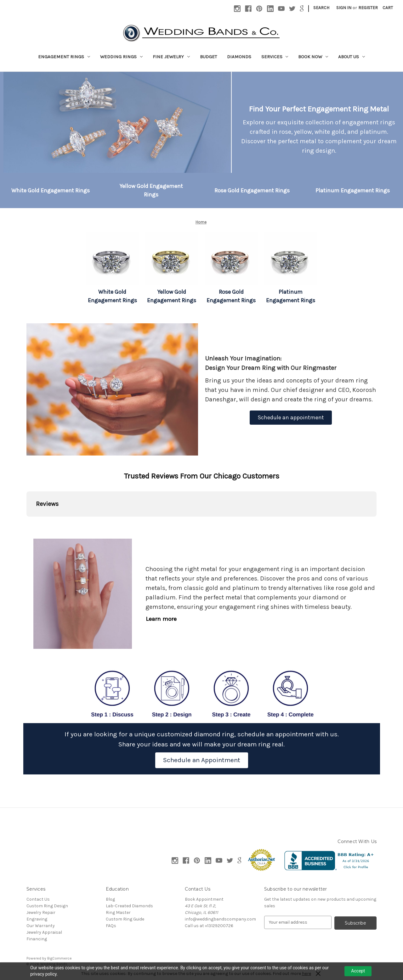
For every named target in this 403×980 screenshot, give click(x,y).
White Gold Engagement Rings (51, 190)
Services (275, 57)
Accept (358, 971)
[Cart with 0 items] (388, 8)
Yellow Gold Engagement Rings (151, 190)
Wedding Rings (121, 57)
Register (368, 8)
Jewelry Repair (41, 912)
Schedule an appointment (291, 417)
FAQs (111, 926)
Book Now (313, 57)
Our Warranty (41, 926)
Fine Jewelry (171, 57)
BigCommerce (60, 958)
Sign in (344, 8)
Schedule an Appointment (202, 760)
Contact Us (38, 899)
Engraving (37, 919)
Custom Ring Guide (125, 919)
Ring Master (118, 912)
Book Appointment (204, 899)
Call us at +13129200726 (209, 926)
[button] (51, 191)
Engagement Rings (64, 57)
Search (321, 8)
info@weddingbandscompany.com (220, 919)
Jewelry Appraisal (44, 932)
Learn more (161, 619)
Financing (37, 939)
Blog (110, 899)
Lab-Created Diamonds (129, 906)
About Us (352, 57)
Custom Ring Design (47, 906)
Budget (208, 57)
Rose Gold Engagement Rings (252, 190)
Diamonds (239, 57)
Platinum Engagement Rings (353, 190)
